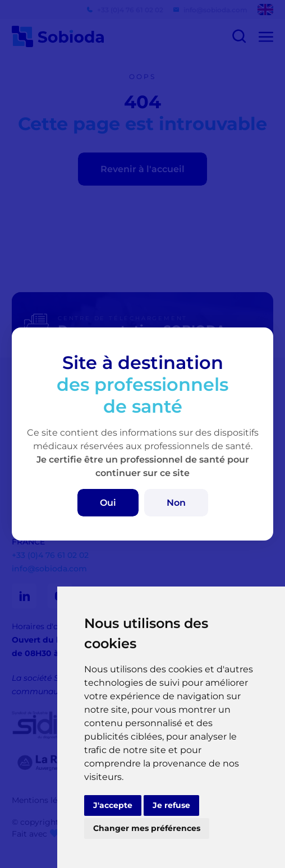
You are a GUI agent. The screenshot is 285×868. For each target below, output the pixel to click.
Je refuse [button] (171, 805)
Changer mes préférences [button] (147, 828)
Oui (108, 503)
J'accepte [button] (113, 805)
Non (176, 503)
